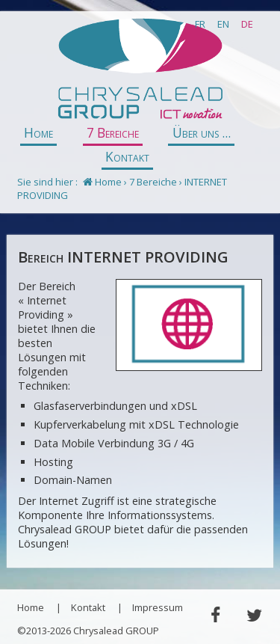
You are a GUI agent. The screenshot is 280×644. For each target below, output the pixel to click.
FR (200, 24)
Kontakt (127, 157)
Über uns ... (202, 133)
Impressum (158, 607)
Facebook (215, 615)
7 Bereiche (113, 133)
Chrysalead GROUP (140, 70)
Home (38, 133)
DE (247, 24)
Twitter (254, 615)
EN (223, 24)
